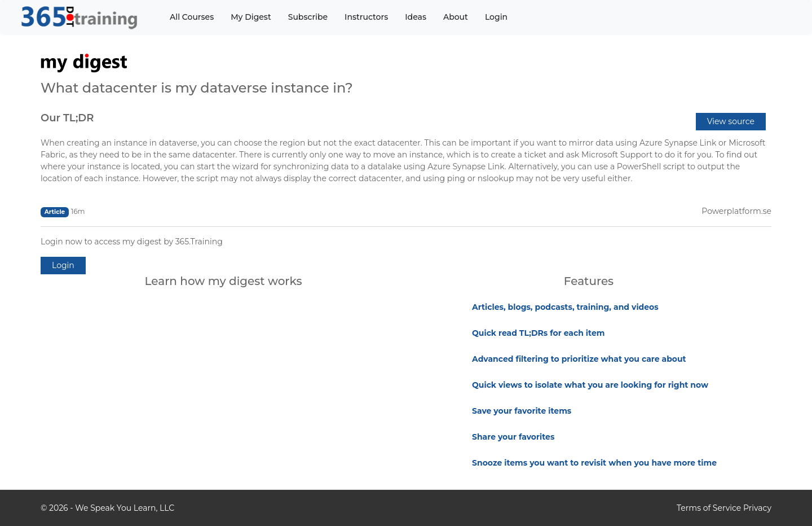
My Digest (251, 17)
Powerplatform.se (736, 211)
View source (731, 121)
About (456, 17)
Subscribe (308, 17)
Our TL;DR (67, 118)
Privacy (757, 508)
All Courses (192, 17)
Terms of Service (709, 508)
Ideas (416, 17)
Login (496, 17)
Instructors (366, 17)
